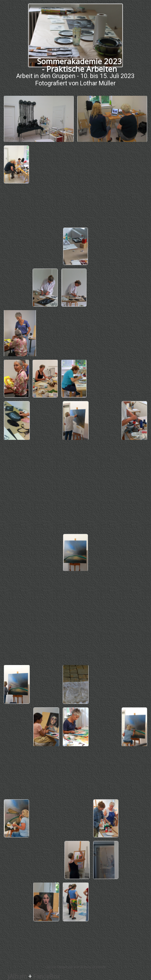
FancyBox (47, 976)
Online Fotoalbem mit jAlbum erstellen (75, 967)
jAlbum (17, 976)
